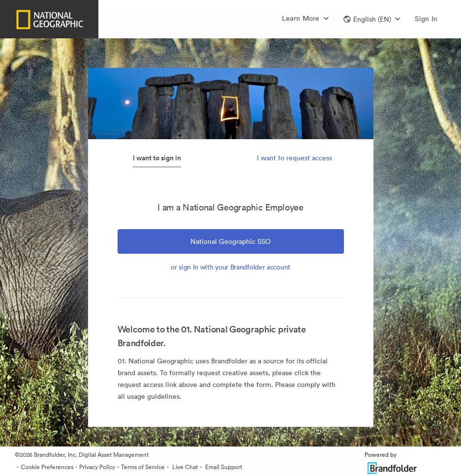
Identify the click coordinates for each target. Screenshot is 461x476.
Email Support (223, 467)
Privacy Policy (97, 467)
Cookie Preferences (47, 467)
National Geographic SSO (230, 241)
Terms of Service (143, 467)
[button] (372, 19)
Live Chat (184, 467)
